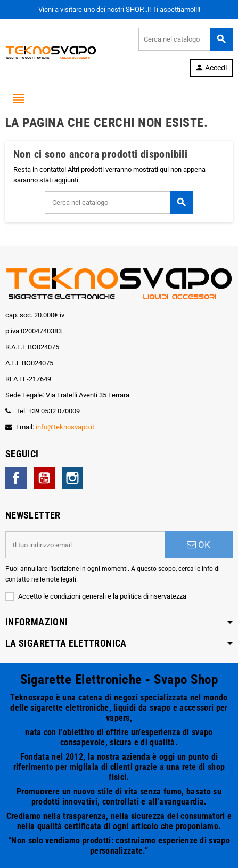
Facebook (16, 478)
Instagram (72, 478)
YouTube (44, 478)
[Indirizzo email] (85, 545)
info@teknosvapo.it (65, 427)
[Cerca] (185, 39)
